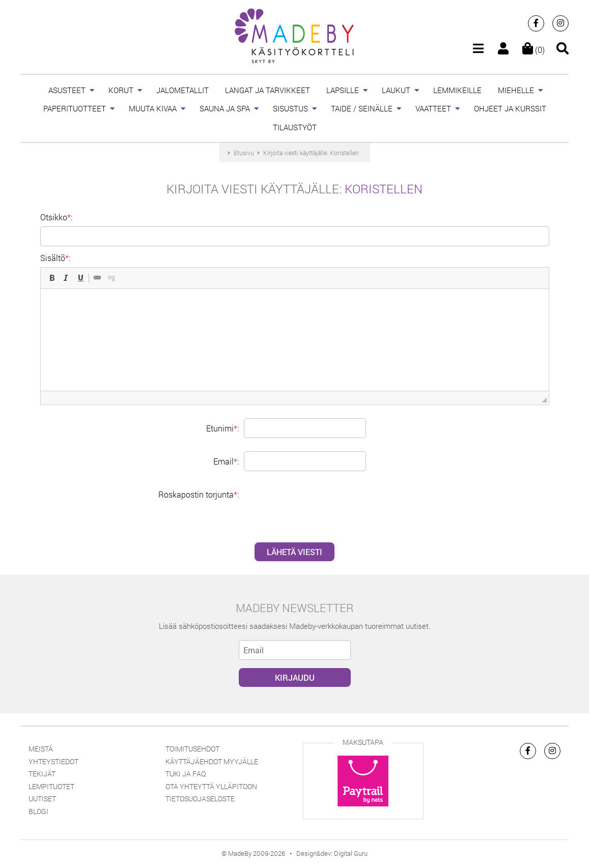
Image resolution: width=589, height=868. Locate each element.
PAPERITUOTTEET (75, 108)
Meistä (41, 749)
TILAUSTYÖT (295, 127)
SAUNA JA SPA (225, 108)
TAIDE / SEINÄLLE (362, 108)
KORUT (121, 90)
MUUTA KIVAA (153, 108)
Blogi (38, 811)
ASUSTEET (67, 90)
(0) (534, 50)
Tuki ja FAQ (186, 774)
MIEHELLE (516, 90)
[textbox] (295, 340)
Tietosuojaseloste (200, 799)
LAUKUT (396, 90)
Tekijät (42, 774)
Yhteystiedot (53, 761)
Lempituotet (51, 786)
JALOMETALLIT (183, 90)
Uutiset (42, 799)
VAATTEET (433, 108)
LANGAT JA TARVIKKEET (268, 90)
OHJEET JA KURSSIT (510, 108)
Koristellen (384, 189)
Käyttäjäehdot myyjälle (212, 761)
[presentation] (321, 504)
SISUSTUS (290, 108)
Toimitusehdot (192, 749)
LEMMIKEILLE (457, 90)
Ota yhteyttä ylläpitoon (211, 786)
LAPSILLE (343, 90)
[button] (52, 278)
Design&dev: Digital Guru (332, 853)
